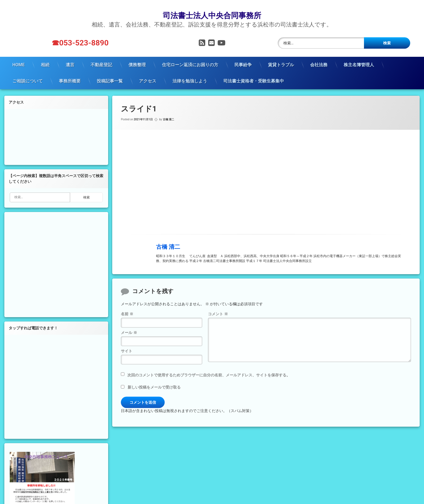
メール (129, 325)
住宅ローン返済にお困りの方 (190, 57)
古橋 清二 (168, 112)
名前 (127, 307)
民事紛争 (243, 57)
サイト (127, 344)
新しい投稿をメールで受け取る (154, 380)
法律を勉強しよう (190, 73)
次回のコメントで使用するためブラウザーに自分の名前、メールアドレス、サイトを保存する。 (209, 368)
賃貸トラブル (281, 57)
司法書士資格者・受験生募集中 (254, 73)
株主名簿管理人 (359, 57)
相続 (45, 57)
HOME (19, 57)
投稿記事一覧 (110, 73)
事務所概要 (70, 73)
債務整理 (137, 57)
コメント (218, 307)
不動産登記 (101, 57)
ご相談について (28, 73)
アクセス (148, 73)
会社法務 (319, 57)
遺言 (70, 57)
